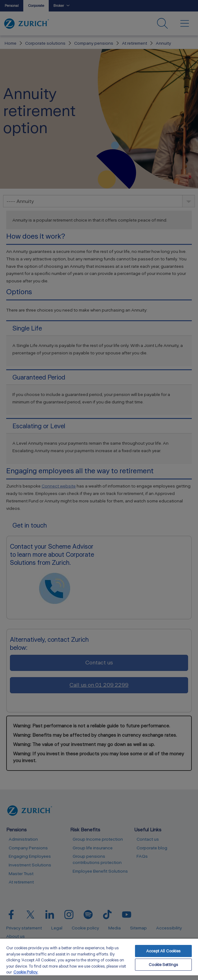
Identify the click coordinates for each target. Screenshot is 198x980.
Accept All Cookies (163, 951)
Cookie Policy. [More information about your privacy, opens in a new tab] (26, 972)
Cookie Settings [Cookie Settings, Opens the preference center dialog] (163, 965)
